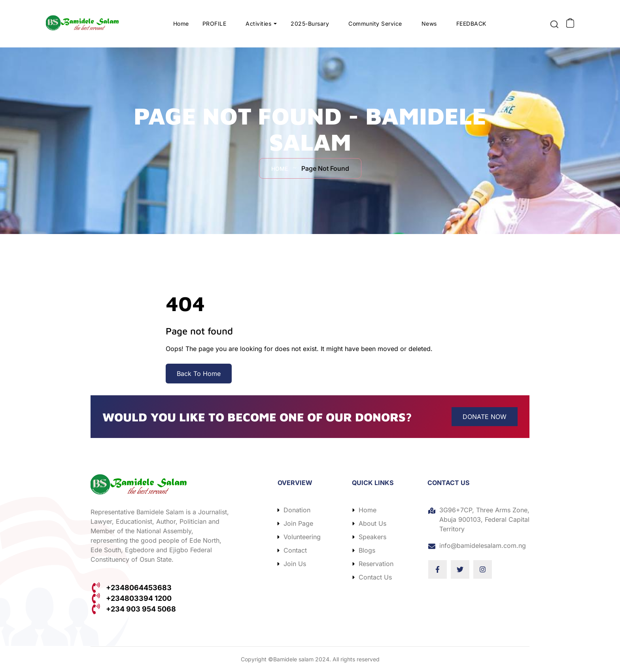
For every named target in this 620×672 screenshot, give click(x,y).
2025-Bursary (310, 24)
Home (181, 24)
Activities (259, 24)
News (429, 24)
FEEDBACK (471, 24)
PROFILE (215, 24)
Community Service (376, 24)
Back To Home (199, 374)
